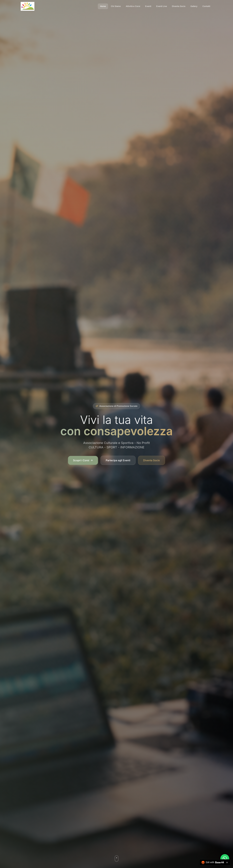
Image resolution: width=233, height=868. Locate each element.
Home (103, 6)
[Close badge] (227, 862)
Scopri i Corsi (83, 461)
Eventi (148, 6)
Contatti (206, 6)
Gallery (194, 6)
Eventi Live (162, 6)
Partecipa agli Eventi (118, 461)
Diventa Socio (179, 6)
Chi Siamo (116, 6)
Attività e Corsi (133, 6)
